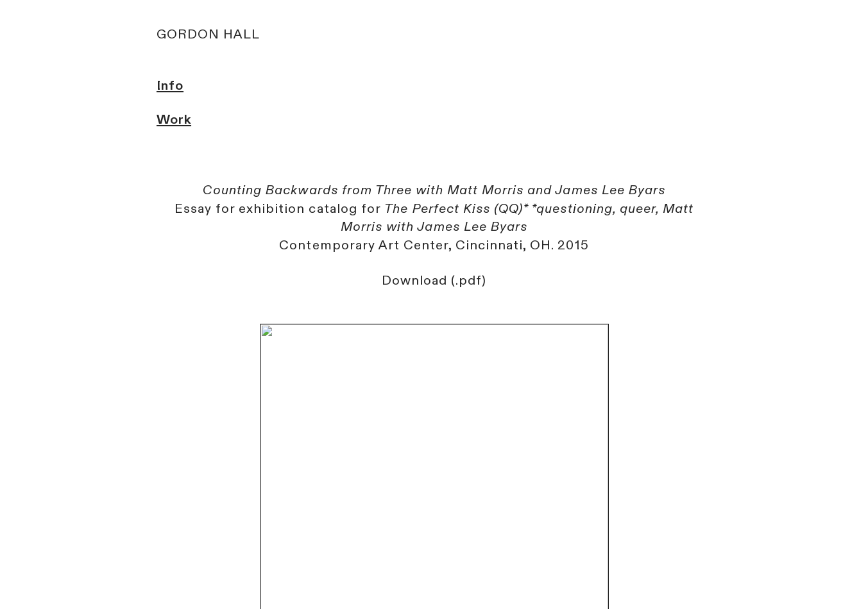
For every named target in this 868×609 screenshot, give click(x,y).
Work (174, 120)
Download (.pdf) (434, 280)
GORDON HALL (208, 34)
